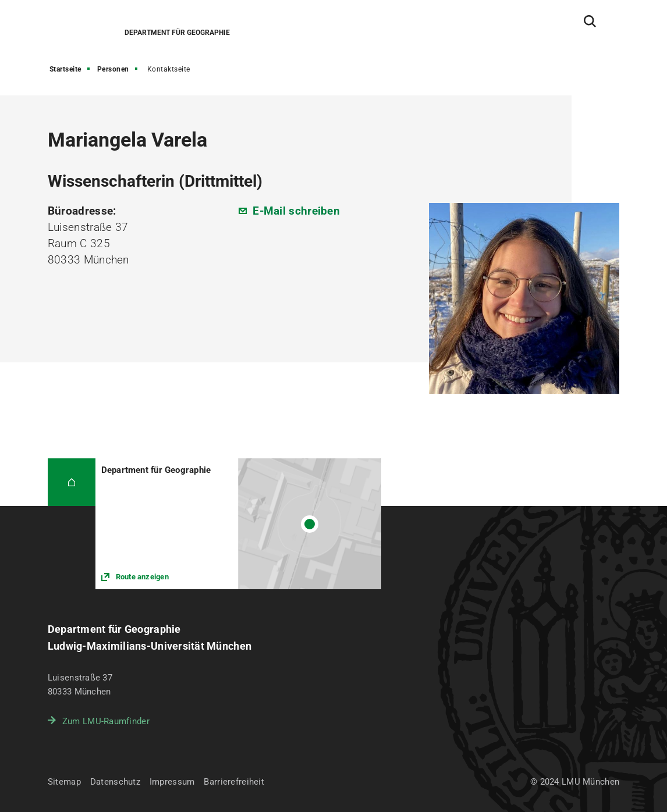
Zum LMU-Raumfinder (106, 721)
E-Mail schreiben (296, 211)
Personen (113, 69)
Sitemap (64, 782)
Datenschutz (115, 782)
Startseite (65, 69)
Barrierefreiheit (234, 782)
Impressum (172, 782)
